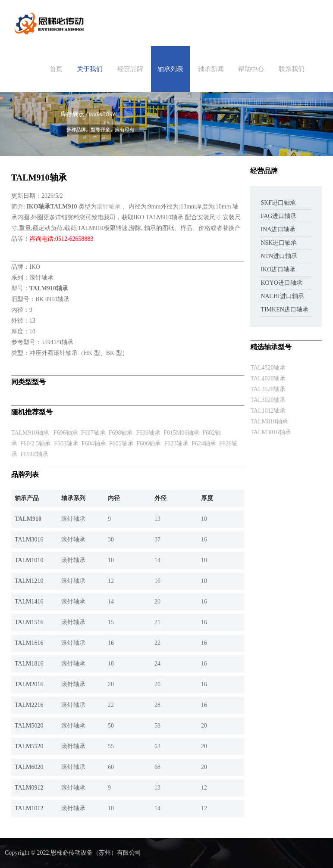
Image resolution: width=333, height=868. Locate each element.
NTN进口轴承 (279, 256)
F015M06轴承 (181, 433)
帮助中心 (251, 69)
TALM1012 (29, 808)
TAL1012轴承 (268, 411)
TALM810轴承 (269, 422)
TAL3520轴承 (268, 389)
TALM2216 (29, 705)
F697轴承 (93, 433)
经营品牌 (130, 69)
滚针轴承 (109, 207)
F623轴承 (176, 443)
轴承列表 (170, 69)
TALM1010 (29, 560)
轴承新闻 (211, 69)
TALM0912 (29, 788)
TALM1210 (29, 581)
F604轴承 (94, 443)
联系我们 (292, 69)
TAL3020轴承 (268, 400)
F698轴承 (121, 433)
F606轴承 (149, 443)
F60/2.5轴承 (36, 443)
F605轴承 (121, 443)
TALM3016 (29, 540)
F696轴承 (66, 433)
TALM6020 (29, 767)
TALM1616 (29, 643)
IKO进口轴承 (278, 269)
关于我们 (90, 69)
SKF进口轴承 (278, 203)
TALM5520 (29, 746)
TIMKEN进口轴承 (284, 310)
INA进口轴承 (278, 229)
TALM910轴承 (30, 433)
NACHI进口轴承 (282, 296)
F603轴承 (66, 443)
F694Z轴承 (34, 454)
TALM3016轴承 (271, 432)
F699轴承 (148, 433)
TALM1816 (29, 664)
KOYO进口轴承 (281, 283)
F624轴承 (204, 443)
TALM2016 (29, 684)
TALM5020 (29, 726)
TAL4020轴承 (268, 378)
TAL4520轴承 (268, 368)
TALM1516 (29, 622)
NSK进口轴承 (279, 243)
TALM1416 (29, 602)
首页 (56, 69)
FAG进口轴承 (278, 216)
